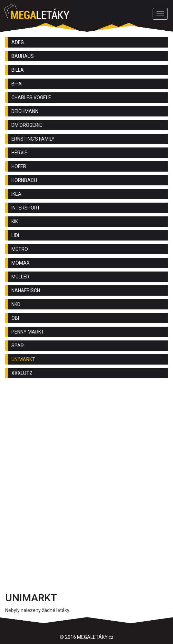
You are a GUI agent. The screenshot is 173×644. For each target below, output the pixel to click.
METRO (20, 249)
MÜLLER (20, 277)
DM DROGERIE (27, 125)
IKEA (16, 194)
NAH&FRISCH (26, 290)
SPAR (18, 346)
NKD (16, 304)
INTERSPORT (26, 208)
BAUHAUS (23, 56)
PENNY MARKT (28, 332)
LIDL (16, 235)
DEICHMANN (25, 111)
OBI (15, 318)
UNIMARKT (23, 359)
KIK (15, 222)
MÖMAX (21, 263)
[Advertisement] (86, 439)
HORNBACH (24, 180)
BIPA (17, 84)
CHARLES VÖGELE (31, 98)
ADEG (18, 42)
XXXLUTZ (22, 373)
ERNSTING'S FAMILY (33, 139)
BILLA (18, 70)
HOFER (19, 166)
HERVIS (20, 153)
